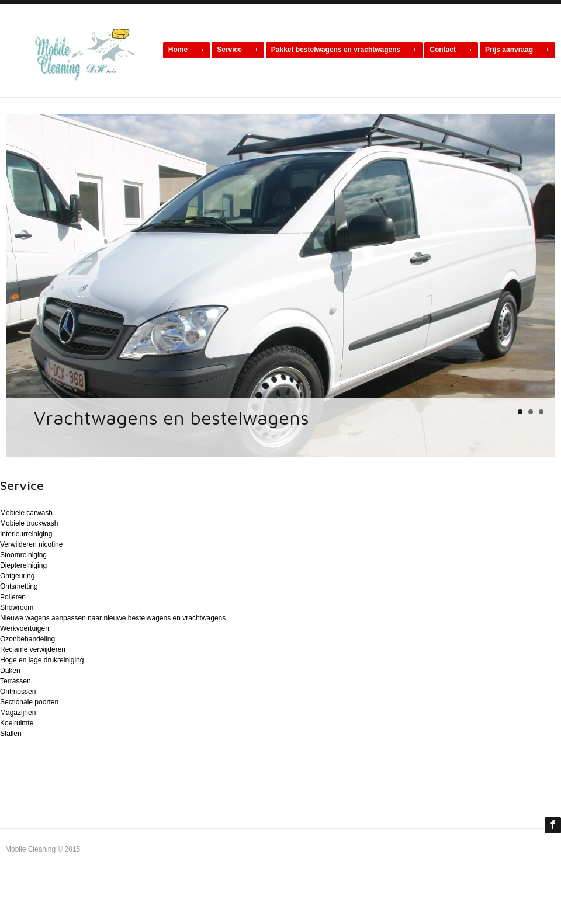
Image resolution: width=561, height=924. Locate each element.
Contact (443, 50)
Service (229, 50)
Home (178, 50)
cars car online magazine (81, 53)
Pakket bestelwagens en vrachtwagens (336, 50)
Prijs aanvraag (509, 50)
